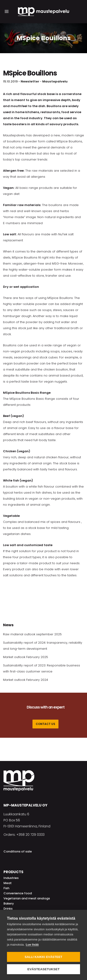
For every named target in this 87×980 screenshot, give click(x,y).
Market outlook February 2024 (26, 680)
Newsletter (30, 81)
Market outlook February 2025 (26, 657)
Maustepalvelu (55, 81)
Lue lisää (32, 945)
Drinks (8, 909)
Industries (11, 878)
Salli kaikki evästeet (43, 957)
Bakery (9, 903)
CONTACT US (45, 724)
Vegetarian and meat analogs (27, 898)
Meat (8, 883)
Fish (6, 888)
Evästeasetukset (43, 969)
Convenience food (18, 893)
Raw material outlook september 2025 (32, 634)
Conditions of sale (18, 851)
